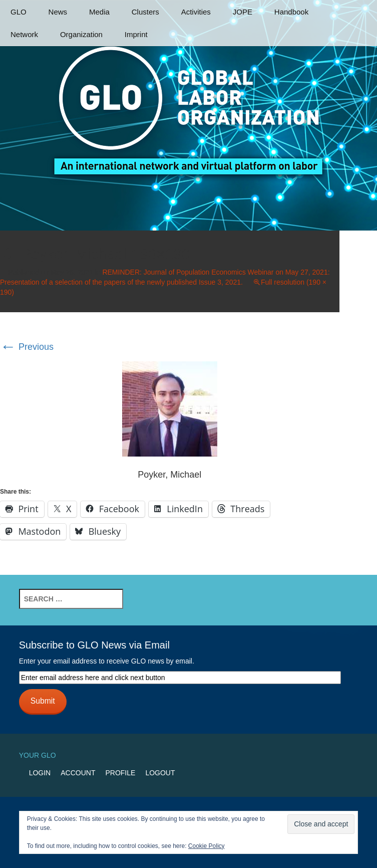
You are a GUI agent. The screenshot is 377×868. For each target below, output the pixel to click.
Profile (120, 773)
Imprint (136, 34)
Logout (160, 773)
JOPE (243, 12)
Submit (43, 701)
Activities (196, 12)
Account (78, 773)
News (58, 12)
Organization (81, 34)
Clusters (145, 12)
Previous (27, 347)
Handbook (291, 12)
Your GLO (38, 755)
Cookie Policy (207, 846)
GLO (19, 12)
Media (99, 12)
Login (40, 773)
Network (24, 34)
